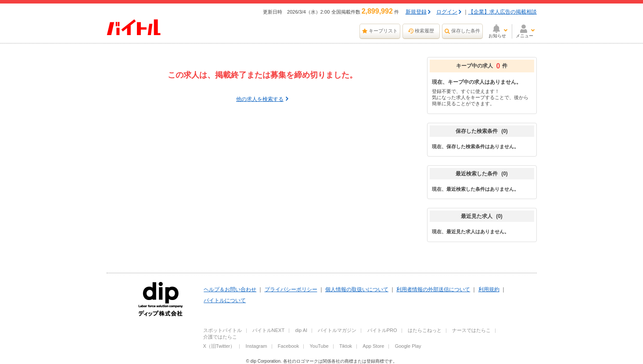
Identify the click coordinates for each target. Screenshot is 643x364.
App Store (373, 346)
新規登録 (416, 12)
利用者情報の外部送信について (433, 289)
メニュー (524, 36)
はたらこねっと (425, 330)
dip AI (302, 330)
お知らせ (497, 36)
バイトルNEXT (268, 330)
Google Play (408, 346)
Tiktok (346, 346)
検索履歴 (424, 31)
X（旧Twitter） (219, 346)
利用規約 (489, 289)
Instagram (257, 346)
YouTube (319, 346)
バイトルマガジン (337, 330)
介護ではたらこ (220, 337)
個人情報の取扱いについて (357, 289)
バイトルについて (225, 300)
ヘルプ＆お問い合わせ (230, 289)
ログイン (447, 12)
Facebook (288, 346)
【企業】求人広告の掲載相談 (503, 12)
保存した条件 (466, 31)
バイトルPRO (382, 330)
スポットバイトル (223, 330)
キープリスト (383, 31)
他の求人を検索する (260, 99)
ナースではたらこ (471, 330)
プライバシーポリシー (291, 289)
